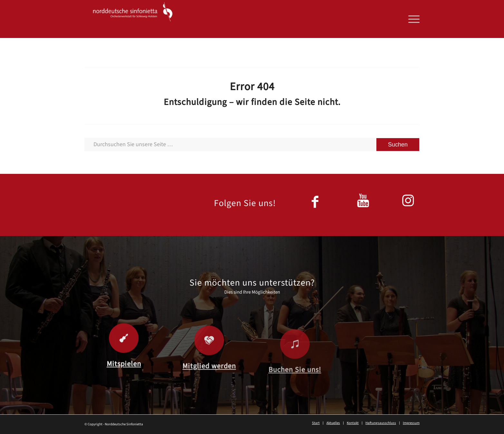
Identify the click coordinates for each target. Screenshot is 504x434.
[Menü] (412, 19)
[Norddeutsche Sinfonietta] (133, 19)
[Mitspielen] (124, 344)
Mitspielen (124, 370)
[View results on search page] (398, 145)
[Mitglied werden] (209, 352)
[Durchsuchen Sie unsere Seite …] (252, 145)
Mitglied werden (209, 377)
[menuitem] (412, 19)
